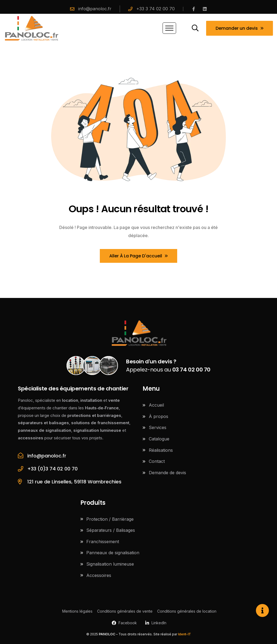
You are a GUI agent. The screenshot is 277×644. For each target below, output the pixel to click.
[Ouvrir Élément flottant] (262, 610)
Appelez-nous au (168, 366)
